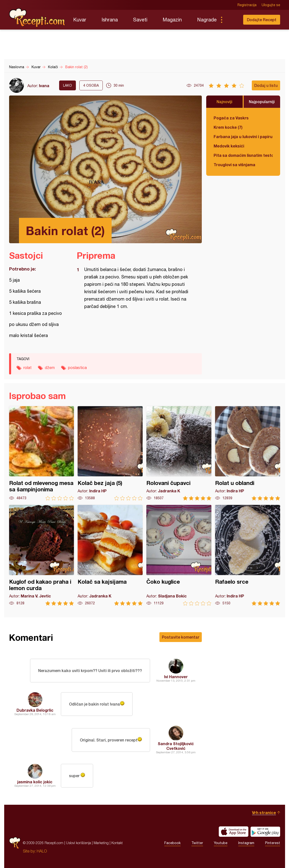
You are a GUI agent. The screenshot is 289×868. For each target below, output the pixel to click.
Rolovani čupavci (179, 453)
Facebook (172, 843)
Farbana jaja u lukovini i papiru (243, 137)
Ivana (44, 86)
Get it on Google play (265, 832)
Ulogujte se (271, 5)
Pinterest (273, 843)
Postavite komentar (181, 637)
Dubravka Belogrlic (35, 710)
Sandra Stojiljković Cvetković (176, 746)
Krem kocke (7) (228, 127)
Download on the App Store (234, 832)
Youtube (221, 843)
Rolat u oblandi (248, 453)
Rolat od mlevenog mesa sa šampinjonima (42, 453)
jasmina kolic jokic (35, 782)
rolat (27, 368)
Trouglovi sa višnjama (234, 165)
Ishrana (110, 20)
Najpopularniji (262, 102)
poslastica (77, 368)
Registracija (247, 5)
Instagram (246, 843)
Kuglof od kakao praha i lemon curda (42, 555)
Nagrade (207, 20)
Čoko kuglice (179, 555)
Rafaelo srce (248, 555)
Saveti (140, 20)
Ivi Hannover (176, 677)
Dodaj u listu (266, 85)
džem (50, 368)
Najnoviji (224, 102)
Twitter (197, 843)
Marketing (101, 843)
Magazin (172, 20)
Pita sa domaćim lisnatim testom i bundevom (243, 155)
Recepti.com (37, 18)
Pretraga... (231, 20)
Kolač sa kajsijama (110, 555)
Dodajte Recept (262, 20)
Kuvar (80, 20)
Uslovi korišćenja (78, 843)
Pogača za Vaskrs (231, 118)
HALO (42, 851)
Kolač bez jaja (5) (110, 453)
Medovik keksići (229, 146)
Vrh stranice (264, 812)
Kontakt (117, 843)
